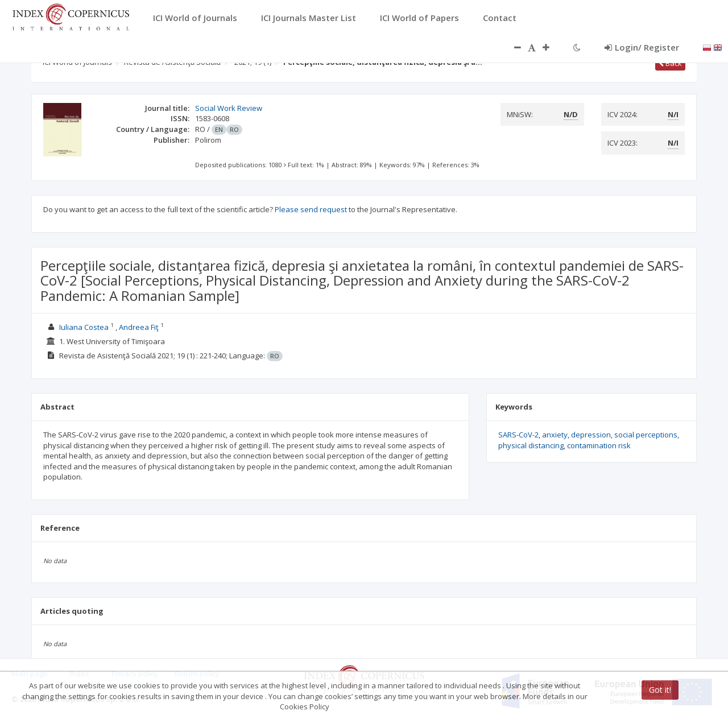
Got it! (660, 690)
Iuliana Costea (84, 327)
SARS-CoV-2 (518, 435)
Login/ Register (642, 47)
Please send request (311, 209)
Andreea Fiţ (139, 327)
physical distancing (531, 445)
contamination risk (599, 445)
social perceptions (646, 435)
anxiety (555, 435)
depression (591, 435)
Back (670, 63)
